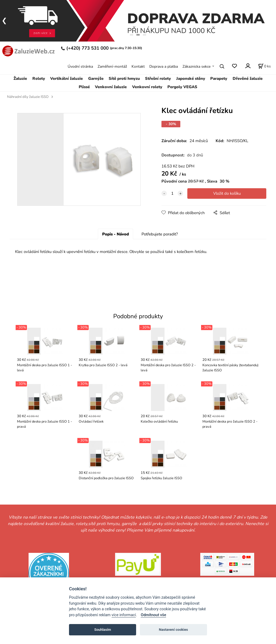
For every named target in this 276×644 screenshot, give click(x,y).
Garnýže (96, 78)
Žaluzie (20, 78)
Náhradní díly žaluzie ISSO (28, 97)
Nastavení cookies (173, 630)
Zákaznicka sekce (196, 66)
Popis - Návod (115, 234)
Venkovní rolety (147, 87)
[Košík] (264, 66)
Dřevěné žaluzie (248, 78)
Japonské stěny (191, 78)
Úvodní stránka (80, 66)
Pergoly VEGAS (182, 87)
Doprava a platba (164, 66)
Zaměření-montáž (112, 66)
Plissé (84, 87)
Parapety (219, 78)
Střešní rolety (158, 78)
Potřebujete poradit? (160, 234)
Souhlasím (103, 630)
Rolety (39, 78)
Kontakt (138, 66)
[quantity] (172, 193)
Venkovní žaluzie (111, 87)
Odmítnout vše (153, 615)
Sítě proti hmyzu (124, 78)
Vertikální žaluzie (66, 78)
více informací (124, 615)
